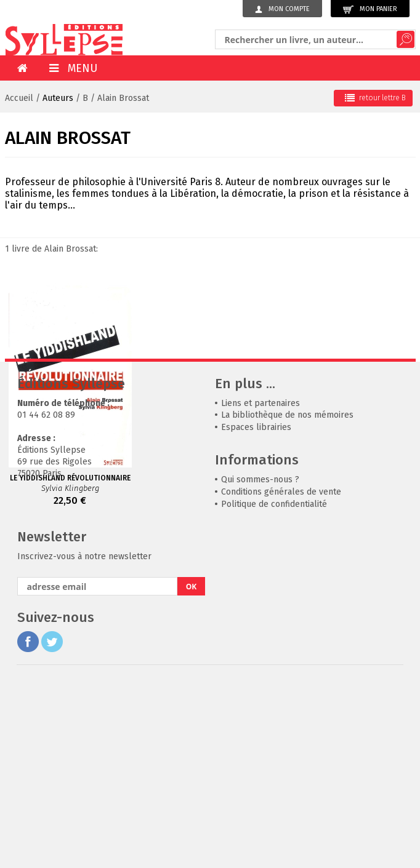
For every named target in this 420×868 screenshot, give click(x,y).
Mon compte (282, 9)
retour (375, 98)
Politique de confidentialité (274, 689)
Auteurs (58, 98)
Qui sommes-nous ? (260, 664)
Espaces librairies (256, 612)
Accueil (19, 98)
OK (192, 771)
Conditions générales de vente (281, 676)
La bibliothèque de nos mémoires (287, 599)
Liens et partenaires (260, 588)
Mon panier (370, 10)
